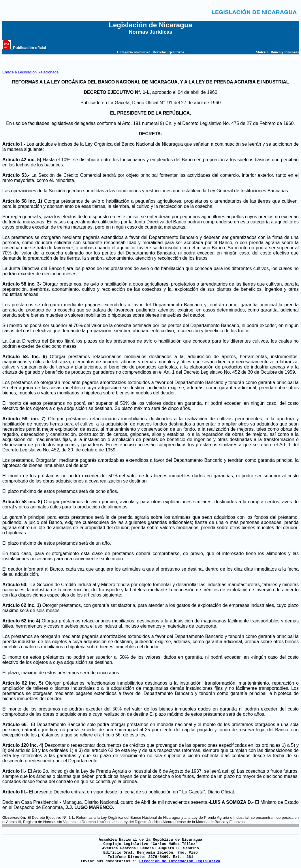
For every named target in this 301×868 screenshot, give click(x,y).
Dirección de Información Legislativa (180, 861)
